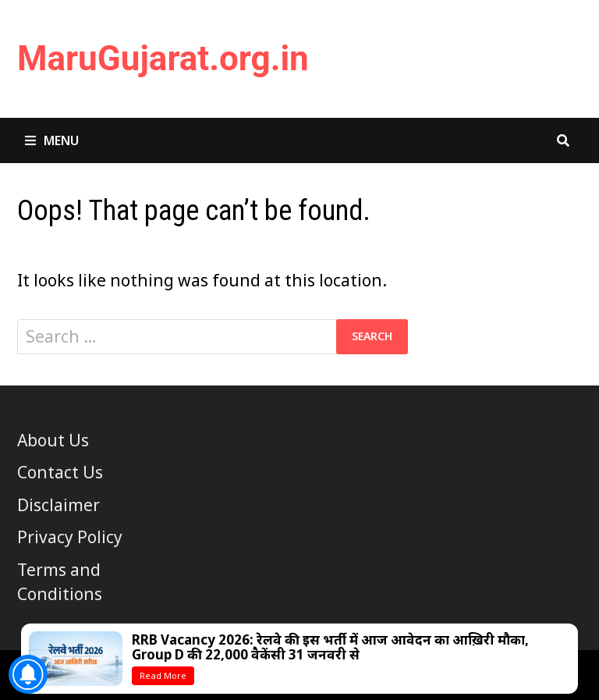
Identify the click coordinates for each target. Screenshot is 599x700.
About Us (53, 440)
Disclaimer (58, 505)
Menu (52, 140)
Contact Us (60, 472)
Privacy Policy (70, 537)
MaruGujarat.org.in (163, 59)
